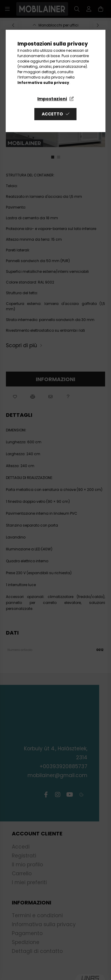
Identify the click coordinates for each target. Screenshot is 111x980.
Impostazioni (52, 99)
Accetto (52, 114)
